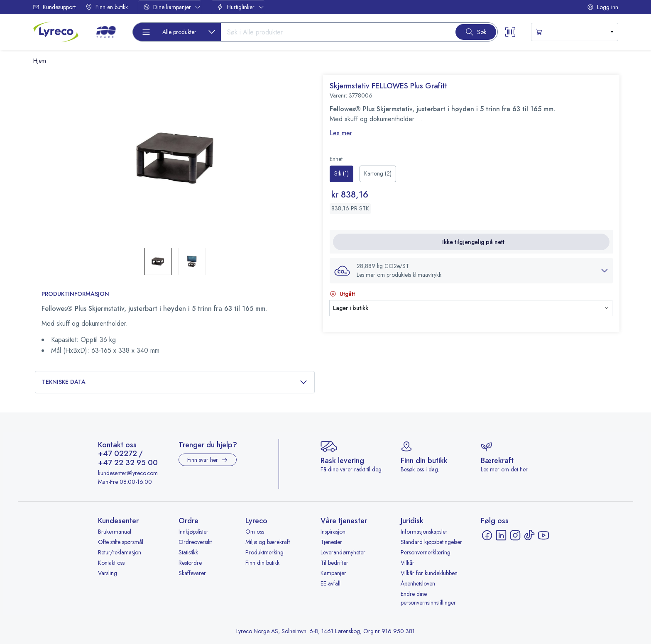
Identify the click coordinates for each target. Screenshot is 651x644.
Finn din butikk (262, 563)
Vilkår (407, 563)
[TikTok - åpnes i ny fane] (529, 535)
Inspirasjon (333, 532)
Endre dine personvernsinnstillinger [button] (428, 598)
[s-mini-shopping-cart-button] (575, 32)
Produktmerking (264, 552)
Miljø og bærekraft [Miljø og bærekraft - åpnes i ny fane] (268, 542)
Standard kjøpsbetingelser (431, 542)
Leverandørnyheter (343, 552)
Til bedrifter (334, 563)
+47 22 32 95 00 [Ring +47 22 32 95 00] (128, 463)
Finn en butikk (107, 7)
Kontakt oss (111, 563)
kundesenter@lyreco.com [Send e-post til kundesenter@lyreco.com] (128, 473)
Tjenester (331, 542)
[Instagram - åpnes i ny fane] (515, 535)
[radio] (341, 174)
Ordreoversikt (195, 542)
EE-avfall (330, 583)
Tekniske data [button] (175, 382)
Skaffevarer (192, 573)
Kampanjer (333, 573)
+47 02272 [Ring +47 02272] (117, 454)
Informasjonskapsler (424, 532)
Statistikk (188, 552)
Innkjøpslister (193, 532)
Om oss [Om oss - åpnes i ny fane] (255, 532)
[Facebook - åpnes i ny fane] (487, 535)
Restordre (190, 563)
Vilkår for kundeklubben (429, 573)
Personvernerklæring (426, 552)
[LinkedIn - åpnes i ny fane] (501, 535)
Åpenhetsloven (418, 583)
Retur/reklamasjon (120, 552)
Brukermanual (115, 532)
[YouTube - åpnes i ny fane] (543, 535)
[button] (471, 271)
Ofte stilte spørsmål (121, 542)
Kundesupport (54, 7)
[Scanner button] (510, 32)
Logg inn (603, 7)
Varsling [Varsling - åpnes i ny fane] (108, 573)
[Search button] (476, 32)
